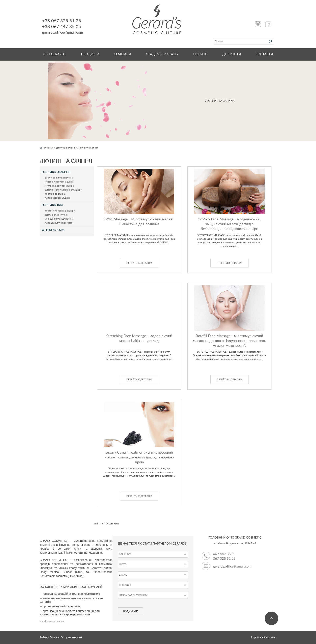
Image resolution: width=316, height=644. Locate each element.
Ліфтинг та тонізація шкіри (60, 211)
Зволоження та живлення (59, 178)
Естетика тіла (52, 205)
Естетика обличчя (56, 172)
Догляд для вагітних (56, 215)
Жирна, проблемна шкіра (59, 182)
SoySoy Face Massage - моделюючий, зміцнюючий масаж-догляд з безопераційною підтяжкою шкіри (229, 224)
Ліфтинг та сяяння (55, 194)
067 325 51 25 (224, 559)
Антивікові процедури (57, 198)
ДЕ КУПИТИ (232, 54)
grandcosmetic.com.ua (52, 621)
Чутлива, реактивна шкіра (59, 186)
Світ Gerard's (55, 54)
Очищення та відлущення (59, 219)
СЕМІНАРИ (122, 54)
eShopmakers (269, 637)
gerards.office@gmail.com (232, 566)
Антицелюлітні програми (59, 223)
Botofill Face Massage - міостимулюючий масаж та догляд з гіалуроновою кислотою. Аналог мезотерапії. (229, 341)
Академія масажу (162, 54)
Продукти (90, 54)
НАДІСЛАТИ (130, 611)
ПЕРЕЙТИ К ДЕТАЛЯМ (139, 263)
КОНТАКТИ (264, 54)
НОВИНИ (200, 54)
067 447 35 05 (224, 554)
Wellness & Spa (53, 230)
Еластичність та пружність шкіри (63, 190)
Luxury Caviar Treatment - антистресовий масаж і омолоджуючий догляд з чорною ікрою (139, 457)
